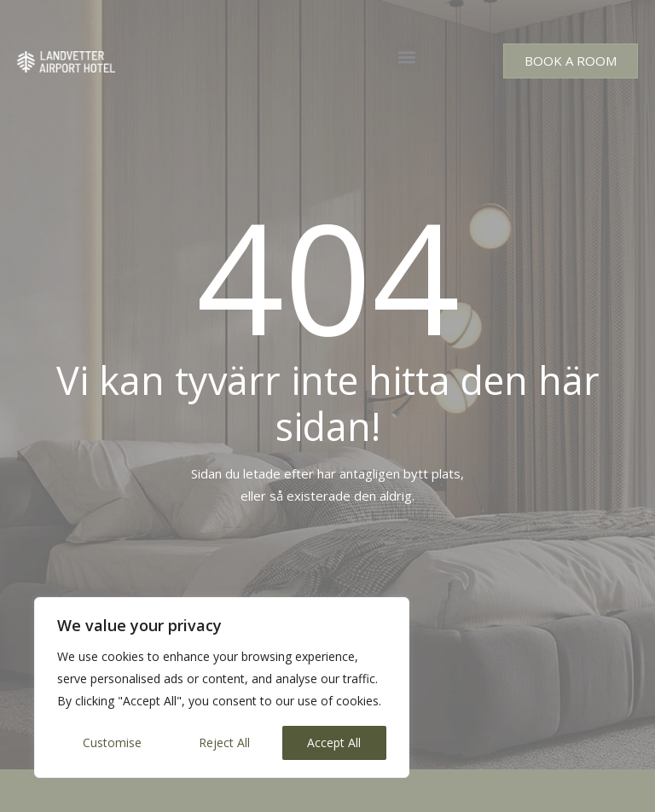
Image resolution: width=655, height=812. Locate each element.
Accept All (334, 742)
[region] (222, 687)
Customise (112, 742)
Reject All (224, 742)
